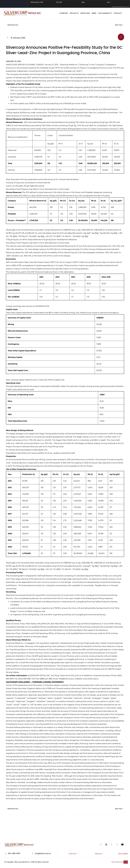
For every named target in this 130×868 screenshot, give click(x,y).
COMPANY (64, 13)
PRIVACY (99, 854)
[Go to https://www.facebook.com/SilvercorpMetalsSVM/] (103, 844)
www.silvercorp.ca (91, 679)
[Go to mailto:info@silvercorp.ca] (43, 854)
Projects (74, 13)
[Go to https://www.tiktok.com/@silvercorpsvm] (119, 844)
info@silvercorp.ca (66, 679)
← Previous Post (12, 25)
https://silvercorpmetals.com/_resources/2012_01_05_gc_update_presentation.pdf (40, 453)
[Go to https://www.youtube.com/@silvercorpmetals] (125, 844)
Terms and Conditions (120, 862)
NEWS (94, 13)
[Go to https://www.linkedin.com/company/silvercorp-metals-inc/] (114, 844)
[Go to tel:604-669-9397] (15, 854)
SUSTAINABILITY (105, 13)
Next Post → (120, 25)
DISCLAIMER (123, 854)
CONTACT (118, 13)
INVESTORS (85, 13)
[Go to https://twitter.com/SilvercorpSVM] (108, 845)
